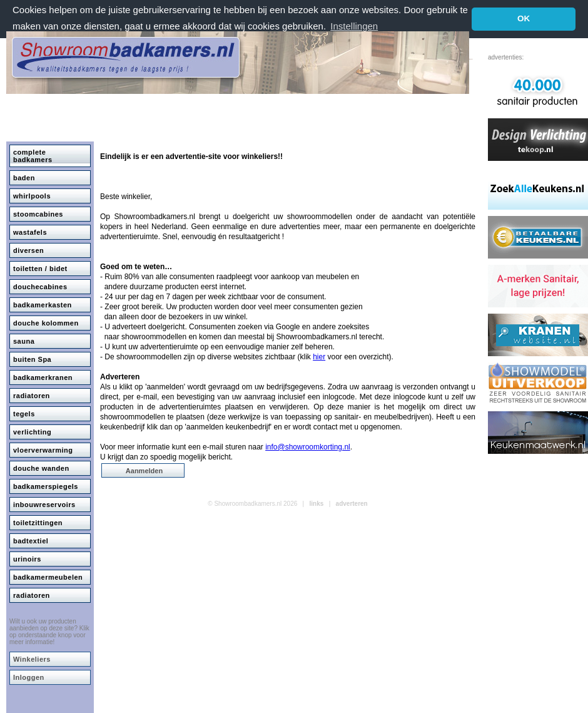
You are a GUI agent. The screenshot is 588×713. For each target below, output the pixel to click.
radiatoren (32, 396)
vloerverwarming (43, 450)
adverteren (352, 504)
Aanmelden (144, 471)
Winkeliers (32, 659)
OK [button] (524, 18)
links (317, 504)
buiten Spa (32, 359)
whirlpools (32, 196)
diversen (28, 250)
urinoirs (27, 559)
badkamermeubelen (48, 577)
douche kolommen (46, 323)
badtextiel (31, 541)
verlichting (32, 432)
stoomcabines (38, 214)
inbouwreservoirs (44, 505)
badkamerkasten (43, 305)
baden (24, 178)
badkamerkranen (43, 377)
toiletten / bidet (40, 269)
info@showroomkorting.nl (308, 447)
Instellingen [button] (354, 26)
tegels (24, 414)
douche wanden (41, 468)
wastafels (30, 232)
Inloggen (29, 677)
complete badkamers (33, 156)
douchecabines (40, 287)
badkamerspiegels (46, 486)
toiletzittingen (38, 523)
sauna (24, 341)
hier (319, 357)
